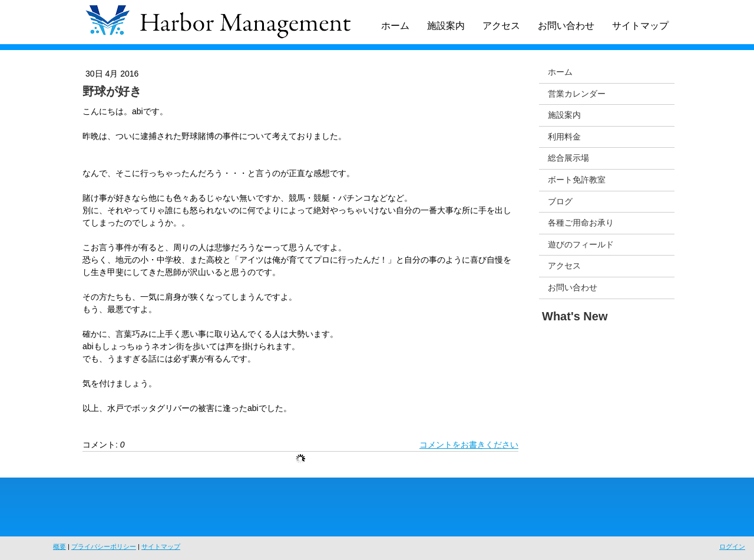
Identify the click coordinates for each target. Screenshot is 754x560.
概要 (59, 546)
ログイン (732, 546)
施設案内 (446, 26)
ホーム (395, 26)
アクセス (501, 26)
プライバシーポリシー (104, 546)
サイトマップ (640, 26)
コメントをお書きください (469, 445)
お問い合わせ (566, 26)
